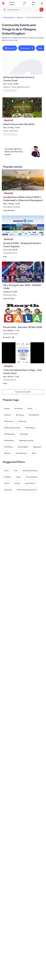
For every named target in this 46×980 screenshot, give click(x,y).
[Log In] (25, 3)
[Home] (3, 3)
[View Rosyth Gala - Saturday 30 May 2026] (23, 314)
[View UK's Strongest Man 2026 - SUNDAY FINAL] (23, 272)
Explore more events (23, 392)
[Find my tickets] (13, 3)
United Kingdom (9, 17)
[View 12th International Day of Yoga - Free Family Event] (23, 353)
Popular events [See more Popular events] (13, 167)
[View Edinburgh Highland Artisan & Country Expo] (22, 65)
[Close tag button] (33, 48)
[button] (10, 48)
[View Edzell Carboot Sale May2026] (22, 107)
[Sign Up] (34, 3)
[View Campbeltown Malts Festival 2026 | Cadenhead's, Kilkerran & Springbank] (23, 180)
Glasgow (20, 17)
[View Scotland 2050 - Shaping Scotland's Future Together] (23, 226)
